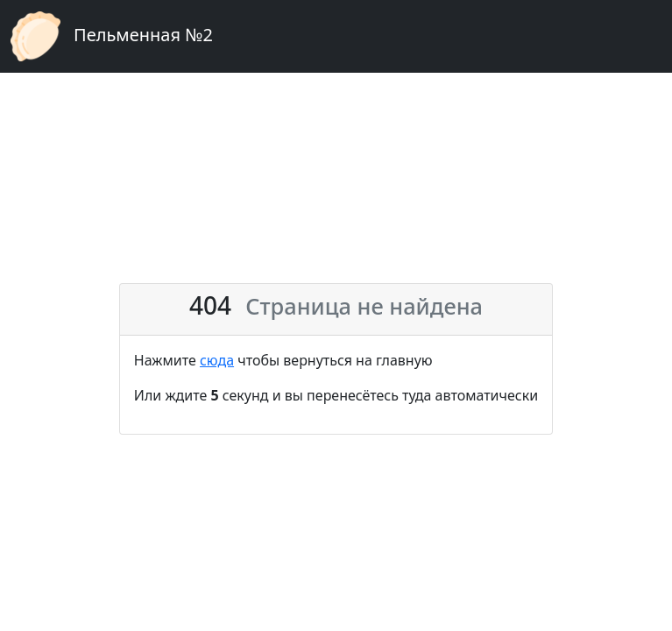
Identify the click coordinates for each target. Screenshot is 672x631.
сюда (217, 360)
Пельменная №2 (112, 36)
